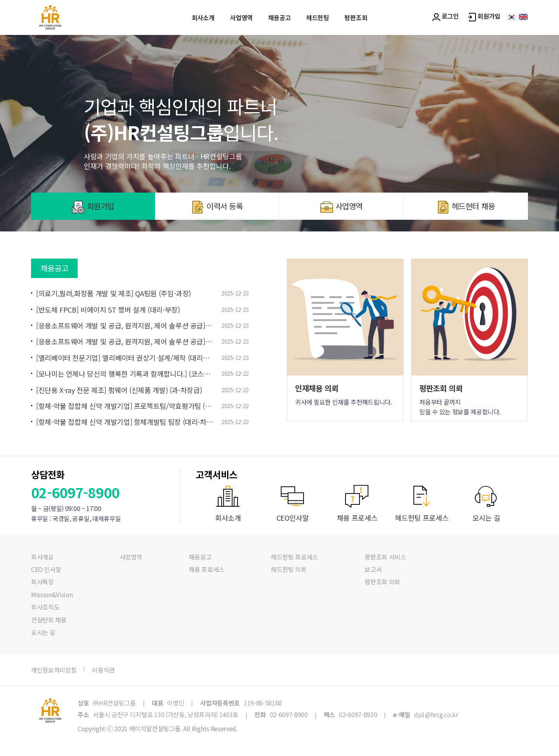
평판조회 (356, 17)
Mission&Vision (52, 594)
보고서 (373, 569)
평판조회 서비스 (385, 557)
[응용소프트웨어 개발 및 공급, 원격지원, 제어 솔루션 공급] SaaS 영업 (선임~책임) (125, 342)
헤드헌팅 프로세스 (294, 557)
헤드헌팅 (318, 17)
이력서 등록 (217, 207)
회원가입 (484, 17)
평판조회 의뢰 (382, 582)
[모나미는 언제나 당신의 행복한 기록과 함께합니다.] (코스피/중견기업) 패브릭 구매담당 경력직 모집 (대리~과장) (125, 374)
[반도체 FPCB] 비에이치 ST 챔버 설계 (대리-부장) (108, 310)
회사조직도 (45, 607)
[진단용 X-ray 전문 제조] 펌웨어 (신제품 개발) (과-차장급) (119, 390)
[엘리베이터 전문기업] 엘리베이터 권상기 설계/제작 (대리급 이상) (125, 358)
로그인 (445, 17)
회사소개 (203, 17)
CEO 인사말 (46, 569)
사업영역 (241, 17)
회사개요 (43, 557)
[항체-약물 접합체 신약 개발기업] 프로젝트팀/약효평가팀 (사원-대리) (125, 406)
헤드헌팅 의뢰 (289, 569)
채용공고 (280, 17)
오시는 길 (43, 632)
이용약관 (103, 670)
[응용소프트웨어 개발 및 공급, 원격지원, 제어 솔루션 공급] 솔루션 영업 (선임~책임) (125, 326)
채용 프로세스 (207, 569)
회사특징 (43, 582)
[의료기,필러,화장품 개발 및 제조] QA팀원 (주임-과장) (114, 293)
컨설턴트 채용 (49, 620)
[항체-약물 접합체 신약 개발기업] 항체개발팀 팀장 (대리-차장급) (125, 422)
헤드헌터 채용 (466, 207)
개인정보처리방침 (54, 670)
